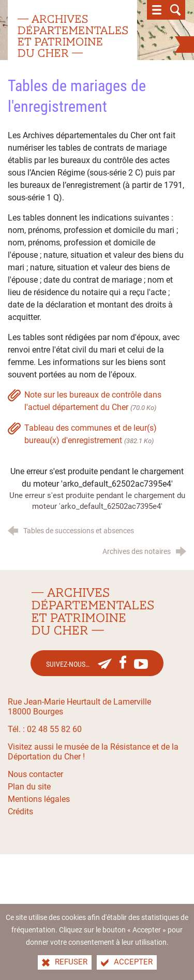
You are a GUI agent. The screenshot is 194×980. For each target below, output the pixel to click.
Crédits (20, 811)
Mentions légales (39, 799)
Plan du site (29, 787)
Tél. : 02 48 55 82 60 (45, 729)
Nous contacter (35, 774)
